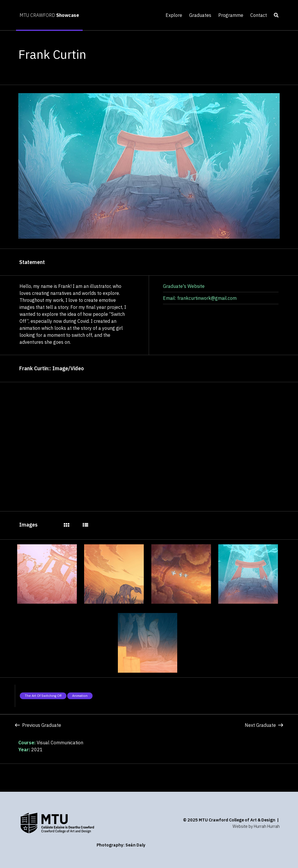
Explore (174, 15)
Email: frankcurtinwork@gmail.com (200, 298)
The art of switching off (43, 696)
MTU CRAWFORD (49, 15)
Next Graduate (264, 725)
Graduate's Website (184, 286)
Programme (231, 15)
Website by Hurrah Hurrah (256, 826)
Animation (80, 696)
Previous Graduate (38, 725)
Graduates (200, 15)
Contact (259, 15)
